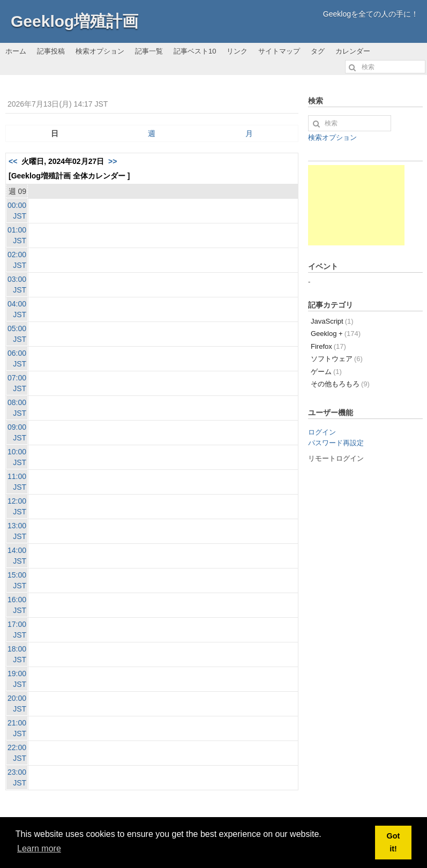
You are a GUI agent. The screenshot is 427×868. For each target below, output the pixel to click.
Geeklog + (336, 334)
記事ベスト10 (195, 51)
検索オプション (100, 51)
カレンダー (353, 51)
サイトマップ (279, 51)
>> (113, 161)
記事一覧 (149, 51)
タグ (318, 51)
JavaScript (332, 321)
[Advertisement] (356, 205)
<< (13, 161)
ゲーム (326, 372)
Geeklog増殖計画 (74, 21)
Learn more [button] (39, 848)
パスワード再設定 (336, 443)
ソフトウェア (337, 359)
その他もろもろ (340, 384)
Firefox (328, 346)
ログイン (322, 432)
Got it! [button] (394, 842)
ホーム (16, 51)
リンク (237, 51)
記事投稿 (51, 51)
